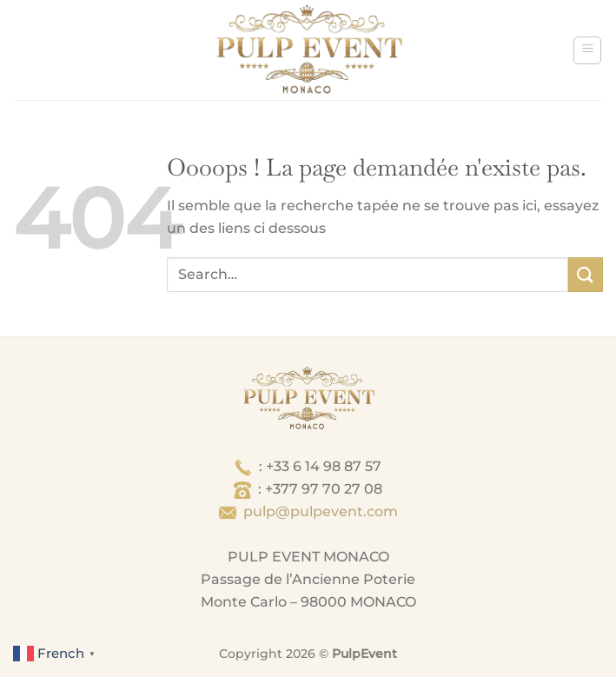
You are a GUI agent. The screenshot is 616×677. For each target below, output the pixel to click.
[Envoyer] (586, 274)
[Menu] (587, 50)
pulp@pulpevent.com (321, 511)
